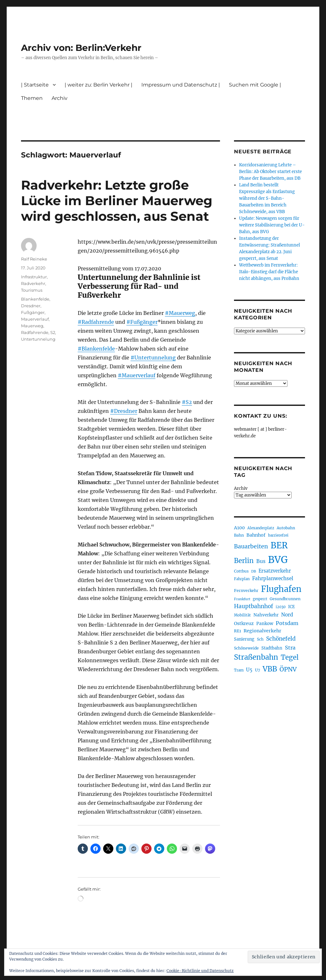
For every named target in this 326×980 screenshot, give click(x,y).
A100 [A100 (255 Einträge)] (239, 528)
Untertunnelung (38, 339)
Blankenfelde (35, 299)
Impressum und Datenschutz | (181, 85)
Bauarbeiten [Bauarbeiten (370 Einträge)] (251, 546)
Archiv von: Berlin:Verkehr (81, 48)
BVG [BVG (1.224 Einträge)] (278, 560)
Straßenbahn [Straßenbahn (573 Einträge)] (256, 657)
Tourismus (32, 290)
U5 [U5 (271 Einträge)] (249, 670)
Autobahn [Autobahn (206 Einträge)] (286, 528)
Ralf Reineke (34, 259)
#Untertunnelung (153, 358)
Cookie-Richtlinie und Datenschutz (200, 971)
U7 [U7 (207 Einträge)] (258, 670)
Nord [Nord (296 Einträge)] (287, 615)
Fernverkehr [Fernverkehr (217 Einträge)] (246, 591)
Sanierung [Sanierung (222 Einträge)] (244, 639)
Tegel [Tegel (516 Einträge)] (290, 657)
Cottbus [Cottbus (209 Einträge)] (241, 571)
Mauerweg (32, 326)
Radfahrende (35, 332)
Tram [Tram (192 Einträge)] (239, 670)
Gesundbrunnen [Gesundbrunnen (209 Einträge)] (285, 599)
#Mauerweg (180, 313)
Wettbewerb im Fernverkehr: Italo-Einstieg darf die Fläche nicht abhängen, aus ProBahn (269, 272)
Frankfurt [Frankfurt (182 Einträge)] (242, 599)
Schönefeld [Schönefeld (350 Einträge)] (281, 639)
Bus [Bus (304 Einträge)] (261, 561)
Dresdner (31, 306)
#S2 (187, 402)
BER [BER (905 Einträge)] (279, 545)
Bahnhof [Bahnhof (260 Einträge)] (256, 535)
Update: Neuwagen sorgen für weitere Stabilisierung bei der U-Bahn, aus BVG (272, 225)
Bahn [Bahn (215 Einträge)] (239, 535)
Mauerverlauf (35, 319)
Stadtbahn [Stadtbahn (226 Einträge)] (272, 648)
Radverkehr (33, 283)
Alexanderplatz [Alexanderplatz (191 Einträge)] (261, 528)
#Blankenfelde (96, 349)
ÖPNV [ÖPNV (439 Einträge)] (288, 669)
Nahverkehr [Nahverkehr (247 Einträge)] (266, 615)
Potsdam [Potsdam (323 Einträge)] (287, 623)
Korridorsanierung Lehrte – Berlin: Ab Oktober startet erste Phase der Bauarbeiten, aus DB (270, 172)
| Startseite (35, 85)
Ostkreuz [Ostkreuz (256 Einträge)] (244, 623)
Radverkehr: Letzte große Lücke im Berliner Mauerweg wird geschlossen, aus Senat (117, 201)
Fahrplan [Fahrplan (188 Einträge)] (242, 579)
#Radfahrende (96, 322)
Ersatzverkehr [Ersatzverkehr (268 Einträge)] (275, 571)
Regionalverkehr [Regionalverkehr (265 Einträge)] (262, 631)
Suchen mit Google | (255, 85)
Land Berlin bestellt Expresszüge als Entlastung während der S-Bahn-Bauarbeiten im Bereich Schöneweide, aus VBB (267, 198)
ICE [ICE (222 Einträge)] (291, 607)
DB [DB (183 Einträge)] (254, 571)
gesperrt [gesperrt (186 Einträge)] (260, 599)
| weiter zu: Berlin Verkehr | (99, 85)
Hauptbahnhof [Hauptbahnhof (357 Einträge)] (254, 606)
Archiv (60, 98)
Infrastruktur (34, 277)
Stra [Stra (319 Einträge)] (290, 648)
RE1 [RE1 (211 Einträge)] (237, 631)
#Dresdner (124, 411)
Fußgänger (33, 312)
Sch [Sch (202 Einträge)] (260, 639)
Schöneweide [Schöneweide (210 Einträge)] (246, 648)
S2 (53, 332)
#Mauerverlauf (137, 375)
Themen (32, 98)
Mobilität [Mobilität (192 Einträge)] (242, 615)
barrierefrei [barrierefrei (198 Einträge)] (278, 535)
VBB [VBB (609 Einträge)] (270, 669)
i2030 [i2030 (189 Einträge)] (281, 607)
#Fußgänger (142, 322)
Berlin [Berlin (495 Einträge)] (244, 561)
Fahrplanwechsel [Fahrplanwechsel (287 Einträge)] (273, 578)
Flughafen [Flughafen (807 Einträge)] (281, 589)
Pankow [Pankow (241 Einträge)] (265, 624)
